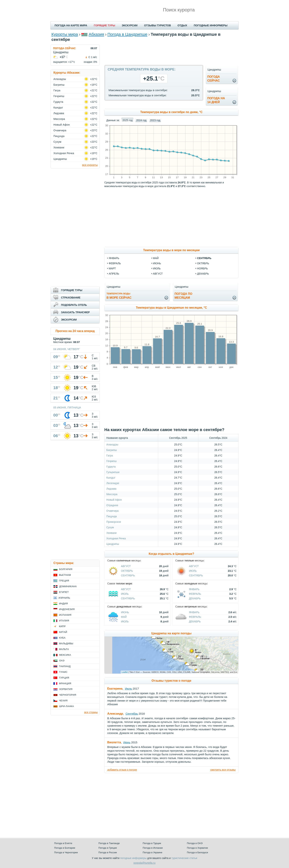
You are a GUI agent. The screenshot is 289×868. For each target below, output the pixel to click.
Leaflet (125, 672)
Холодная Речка (116, 538)
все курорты (90, 165)
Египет (64, 592)
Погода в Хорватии (197, 848)
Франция (65, 683)
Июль (193, 571)
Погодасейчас (214, 79)
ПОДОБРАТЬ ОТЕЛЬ (74, 305)
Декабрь (195, 598)
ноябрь (202, 268)
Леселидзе (113, 483)
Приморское (114, 522)
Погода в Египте (63, 843)
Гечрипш (112, 461)
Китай (63, 632)
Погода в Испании (153, 848)
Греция (64, 581)
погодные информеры (133, 858)
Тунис (63, 672)
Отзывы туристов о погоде (171, 681)
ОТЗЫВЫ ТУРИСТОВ (157, 25)
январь (114, 258)
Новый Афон (114, 500)
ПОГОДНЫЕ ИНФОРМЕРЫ (211, 25)
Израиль (64, 598)
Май (124, 617)
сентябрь (204, 258)
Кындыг (111, 478)
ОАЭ (62, 661)
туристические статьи (184, 858)
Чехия (63, 701)
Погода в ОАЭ (195, 843)
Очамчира (112, 511)
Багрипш (112, 450)
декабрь (203, 274)
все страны (91, 712)
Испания (65, 615)
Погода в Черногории (66, 852)
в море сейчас (119, 296)
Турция (64, 678)
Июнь (125, 612)
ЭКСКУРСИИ (130, 25)
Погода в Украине (152, 852)
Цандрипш (113, 544)
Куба (62, 638)
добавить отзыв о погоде (122, 770)
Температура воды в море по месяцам (171, 250)
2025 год (127, 120)
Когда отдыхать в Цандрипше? (171, 554)
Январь (194, 589)
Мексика (65, 655)
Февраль (195, 594)
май (156, 258)
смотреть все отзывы (223, 770)
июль (157, 268)
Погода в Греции (108, 848)
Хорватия (66, 689)
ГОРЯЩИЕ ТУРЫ (105, 25)
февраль (115, 263)
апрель (114, 274)
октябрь (203, 263)
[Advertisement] (171, 53)
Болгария (66, 569)
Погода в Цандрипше (127, 34)
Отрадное (112, 505)
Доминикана (68, 586)
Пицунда (112, 516)
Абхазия (96, 34)
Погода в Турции (152, 843)
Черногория (68, 695)
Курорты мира (65, 34)
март (112, 268)
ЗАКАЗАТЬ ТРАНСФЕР (75, 312)
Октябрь (127, 571)
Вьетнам (65, 575)
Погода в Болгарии (65, 848)
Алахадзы (112, 444)
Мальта (64, 649)
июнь (157, 263)
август (158, 274)
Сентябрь (128, 575)
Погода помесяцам (183, 296)
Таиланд (65, 666)
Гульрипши (113, 472)
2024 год (141, 120)
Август (126, 566)
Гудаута (111, 467)
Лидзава (111, 489)
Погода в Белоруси (197, 852)
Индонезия (67, 609)
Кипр (62, 626)
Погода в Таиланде (109, 843)
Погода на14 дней (216, 100)
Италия (64, 621)
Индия (63, 603)
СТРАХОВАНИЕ (71, 298)
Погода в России (108, 852)
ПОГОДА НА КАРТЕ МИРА (71, 25)
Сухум (110, 527)
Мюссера (112, 494)
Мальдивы (66, 643)
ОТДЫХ (182, 25)
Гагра (110, 456)
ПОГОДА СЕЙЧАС (64, 48)
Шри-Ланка (67, 706)
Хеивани (112, 533)
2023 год (155, 120)
